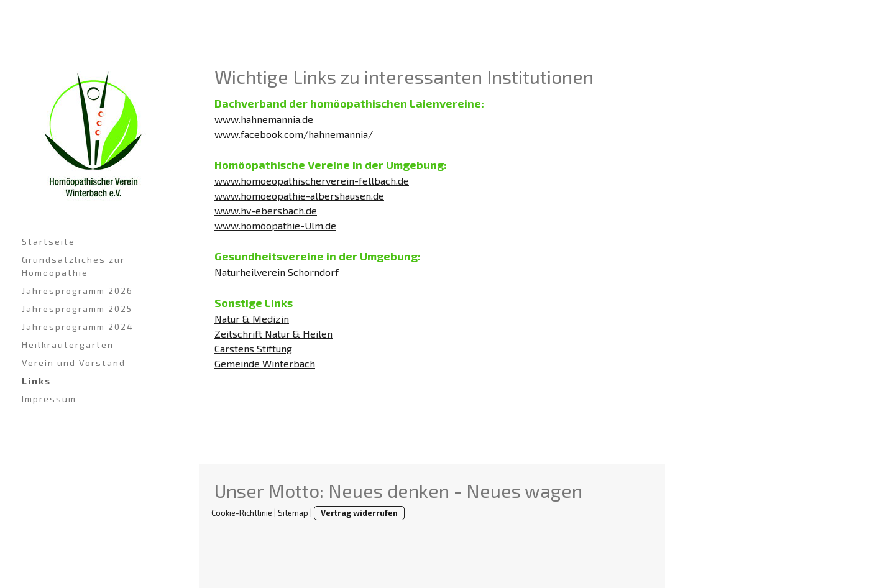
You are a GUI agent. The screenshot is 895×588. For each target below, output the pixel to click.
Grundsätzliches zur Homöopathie (73, 266)
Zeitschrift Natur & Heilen (273, 333)
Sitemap (293, 513)
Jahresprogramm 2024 (78, 327)
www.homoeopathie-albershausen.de (299, 195)
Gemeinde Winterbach (265, 363)
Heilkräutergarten (68, 345)
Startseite (48, 241)
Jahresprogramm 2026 (77, 291)
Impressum (49, 399)
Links (36, 381)
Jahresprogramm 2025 (77, 309)
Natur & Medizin (252, 319)
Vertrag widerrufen (359, 513)
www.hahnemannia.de (264, 119)
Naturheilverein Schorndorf (277, 272)
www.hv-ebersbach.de (266, 210)
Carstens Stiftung (253, 348)
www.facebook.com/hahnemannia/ (294, 134)
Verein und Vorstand (74, 363)
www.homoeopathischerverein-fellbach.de (312, 181)
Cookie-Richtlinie (242, 513)
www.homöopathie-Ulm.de (275, 225)
